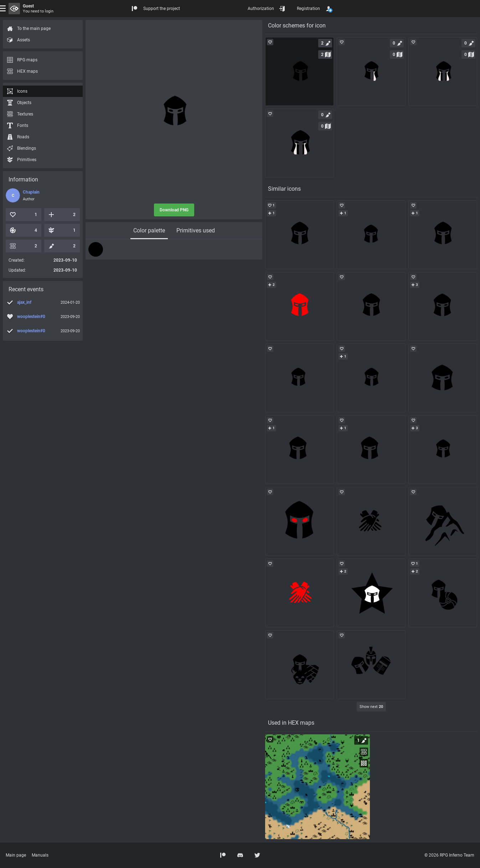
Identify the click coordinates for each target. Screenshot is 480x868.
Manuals (40, 855)
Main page (16, 855)
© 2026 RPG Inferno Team (449, 855)
